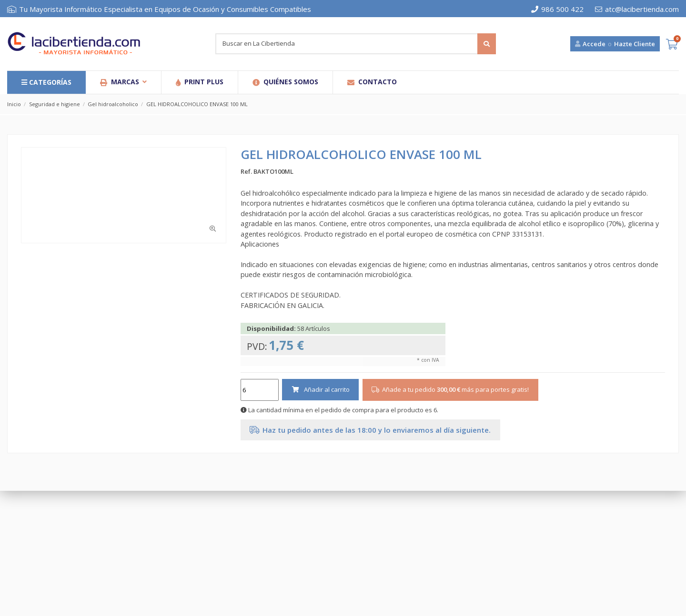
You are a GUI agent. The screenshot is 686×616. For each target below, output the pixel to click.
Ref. (246, 171)
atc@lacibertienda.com (637, 9)
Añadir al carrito (321, 389)
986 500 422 (557, 9)
